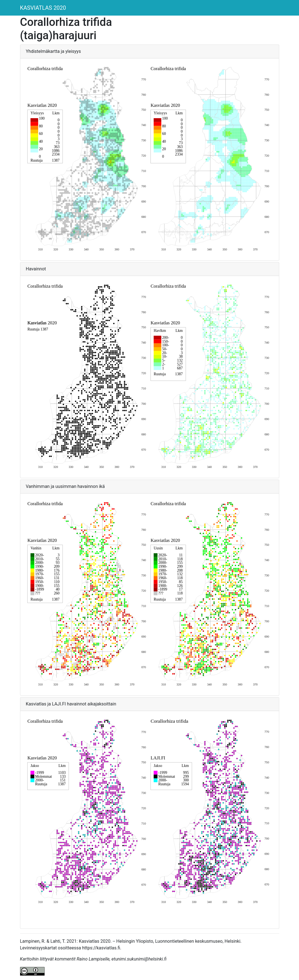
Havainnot (36, 269)
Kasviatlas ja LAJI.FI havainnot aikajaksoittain (71, 704)
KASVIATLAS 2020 (43, 8)
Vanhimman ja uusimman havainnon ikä (65, 486)
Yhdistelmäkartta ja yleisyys (54, 51)
